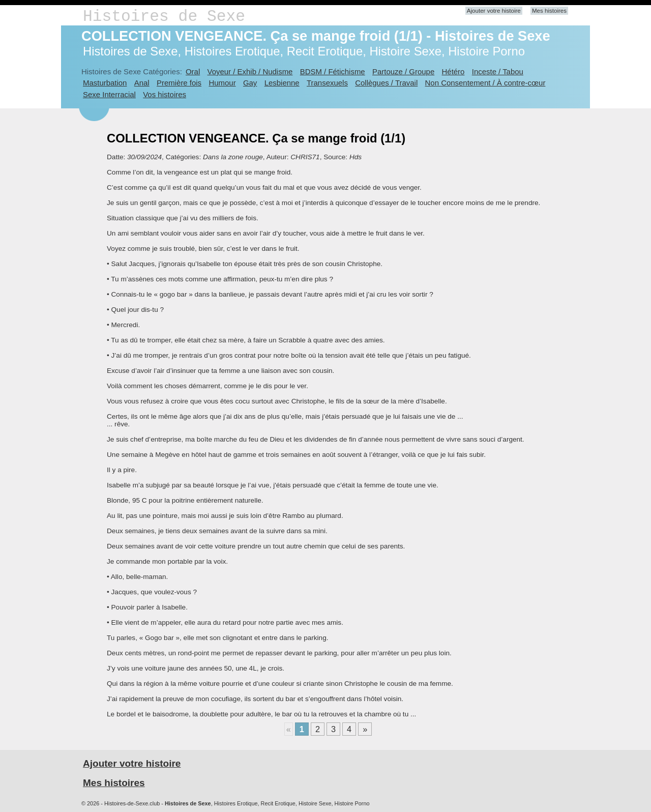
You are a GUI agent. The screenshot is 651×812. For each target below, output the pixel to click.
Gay (250, 83)
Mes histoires (549, 11)
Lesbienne (282, 83)
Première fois (179, 83)
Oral (193, 71)
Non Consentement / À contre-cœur (485, 83)
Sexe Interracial (109, 94)
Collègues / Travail (386, 83)
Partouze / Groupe (403, 71)
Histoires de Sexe (164, 17)
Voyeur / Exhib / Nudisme (250, 71)
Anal (142, 83)
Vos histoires (165, 94)
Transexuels (327, 83)
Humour (222, 83)
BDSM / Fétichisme (333, 71)
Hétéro (453, 71)
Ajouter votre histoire (494, 11)
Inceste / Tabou (498, 71)
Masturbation (105, 83)
